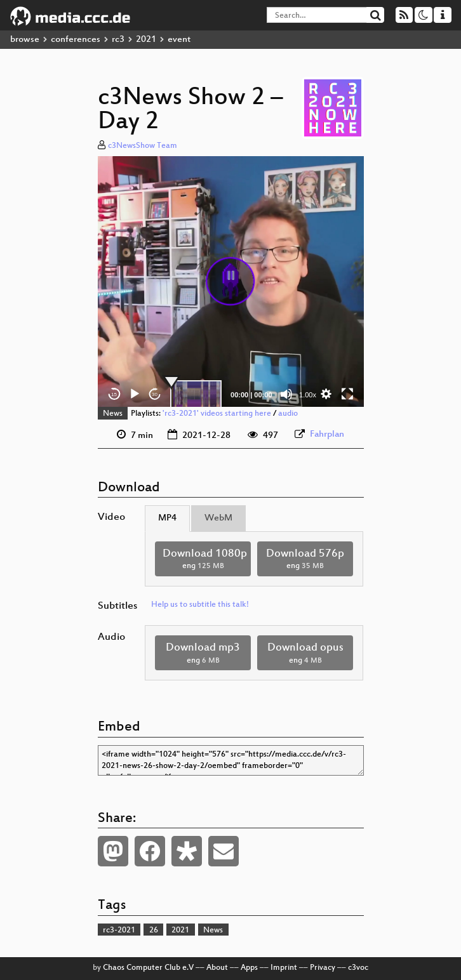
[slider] (196, 394)
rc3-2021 (119, 930)
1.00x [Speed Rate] (308, 395)
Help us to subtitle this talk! (200, 605)
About (217, 968)
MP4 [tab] (167, 518)
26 (154, 930)
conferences (76, 40)
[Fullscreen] (347, 394)
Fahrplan (327, 434)
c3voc (358, 968)
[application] (231, 282)
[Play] (135, 394)
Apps (249, 968)
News (113, 414)
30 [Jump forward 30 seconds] (155, 394)
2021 (146, 40)
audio (288, 414)
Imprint (284, 968)
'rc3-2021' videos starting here (217, 414)
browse (25, 40)
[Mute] (286, 394)
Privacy (323, 968)
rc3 (118, 40)
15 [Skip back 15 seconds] (114, 394)
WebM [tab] (218, 518)
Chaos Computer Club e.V (148, 968)
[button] (230, 281)
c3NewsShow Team (143, 146)
